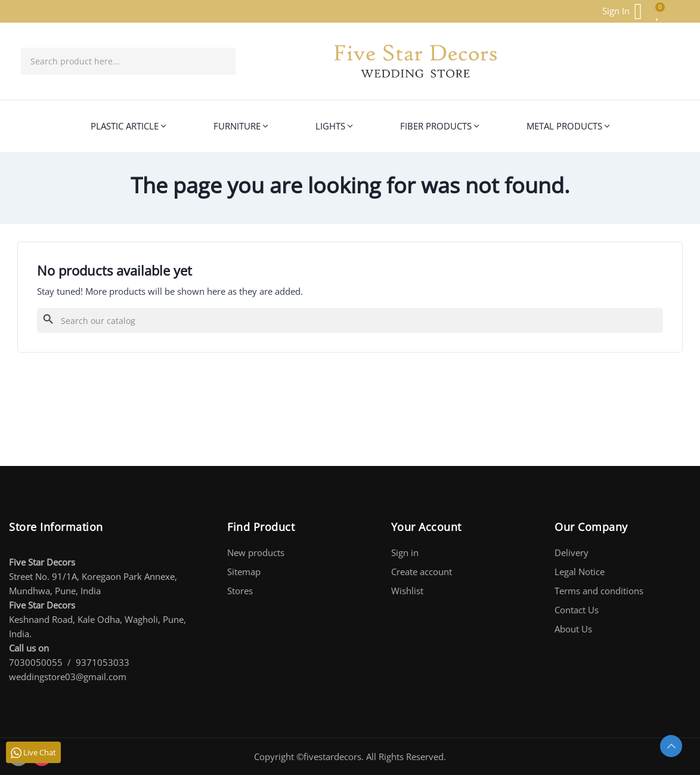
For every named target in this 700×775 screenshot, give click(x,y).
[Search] (350, 320)
